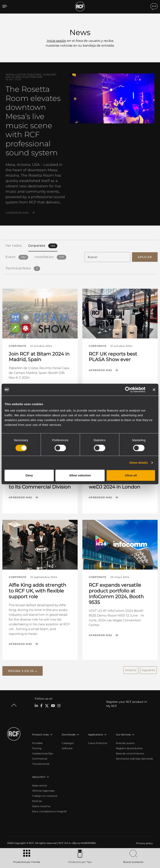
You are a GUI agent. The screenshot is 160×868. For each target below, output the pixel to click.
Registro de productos (129, 748)
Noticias (37, 800)
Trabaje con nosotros (45, 795)
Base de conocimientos (130, 753)
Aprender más (17, 213)
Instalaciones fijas (43, 753)
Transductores (41, 763)
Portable (37, 742)
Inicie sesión (57, 41)
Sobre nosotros (41, 806)
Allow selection (80, 475)
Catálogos (68, 742)
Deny (29, 475)
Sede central (40, 785)
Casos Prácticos (98, 742)
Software (67, 748)
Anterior (131, 669)
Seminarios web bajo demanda (134, 758)
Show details (139, 463)
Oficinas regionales (43, 790)
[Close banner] (154, 390)
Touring (37, 748)
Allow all (131, 475)
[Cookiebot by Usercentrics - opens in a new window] (128, 390)
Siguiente (148, 669)
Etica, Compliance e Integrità (49, 811)
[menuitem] (144, 843)
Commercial (40, 758)
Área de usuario (125, 742)
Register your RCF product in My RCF (127, 703)
